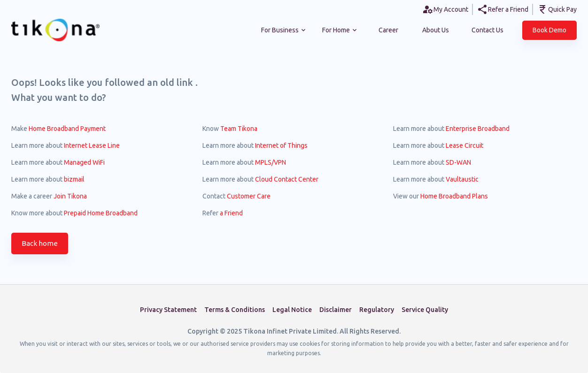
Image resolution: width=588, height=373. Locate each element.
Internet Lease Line (92, 145)
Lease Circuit (464, 145)
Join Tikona (70, 196)
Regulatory (377, 310)
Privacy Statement (168, 310)
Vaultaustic (462, 179)
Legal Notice (292, 310)
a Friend (231, 213)
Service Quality (425, 310)
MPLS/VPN (271, 162)
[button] (549, 30)
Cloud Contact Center (287, 179)
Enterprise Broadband (478, 129)
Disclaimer (336, 310)
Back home (40, 244)
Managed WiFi (84, 162)
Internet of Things (281, 145)
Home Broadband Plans (454, 196)
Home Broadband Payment (67, 129)
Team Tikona (239, 129)
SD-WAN (458, 162)
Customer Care (249, 196)
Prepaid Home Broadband (101, 213)
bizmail (74, 179)
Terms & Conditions (235, 310)
